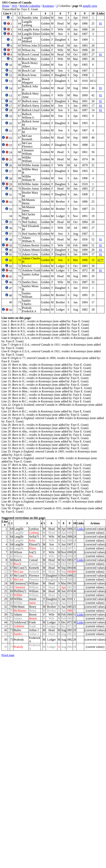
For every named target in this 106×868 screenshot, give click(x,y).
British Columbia (30, 6)
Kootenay (48, 6)
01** (100, 260)
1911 (15, 6)
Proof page (8, 655)
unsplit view (90, 6)
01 (100, 23)
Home (6, 6)
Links (80, 529)
